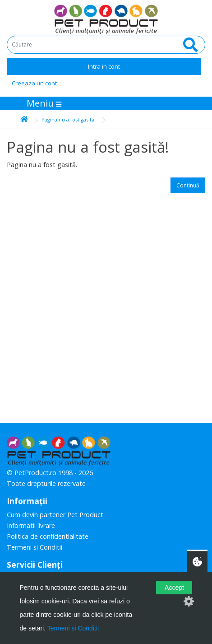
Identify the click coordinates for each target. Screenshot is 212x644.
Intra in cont (104, 66)
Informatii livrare (31, 525)
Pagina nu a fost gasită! (69, 119)
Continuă (188, 185)
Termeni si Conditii (35, 547)
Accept (174, 588)
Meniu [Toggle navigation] (44, 103)
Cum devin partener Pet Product (55, 515)
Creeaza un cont (34, 83)
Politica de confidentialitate (48, 536)
